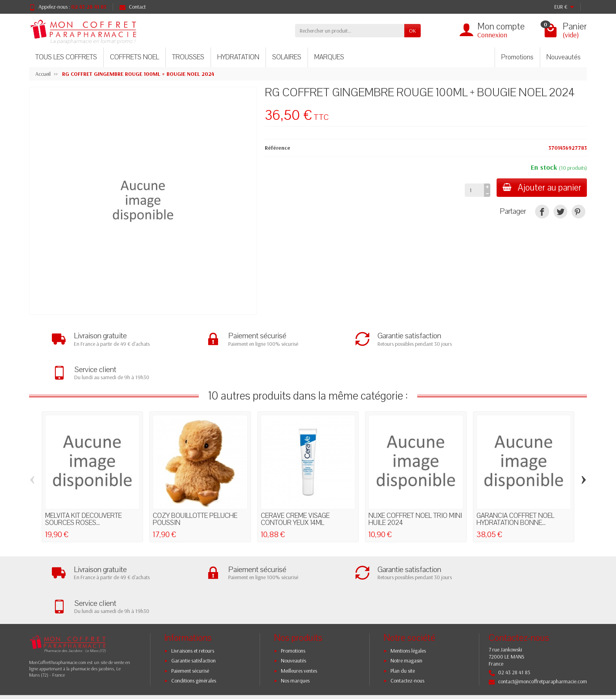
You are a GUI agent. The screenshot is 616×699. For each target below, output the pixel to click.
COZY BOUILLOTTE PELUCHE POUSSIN (195, 486)
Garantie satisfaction (193, 594)
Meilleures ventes (299, 605)
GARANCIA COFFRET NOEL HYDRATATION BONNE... (515, 486)
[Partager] (542, 212)
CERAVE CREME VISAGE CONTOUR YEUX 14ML (295, 486)
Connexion (492, 35)
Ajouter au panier (541, 188)
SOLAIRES (287, 57)
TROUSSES (188, 57)
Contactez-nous (407, 615)
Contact (133, 7)
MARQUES (329, 57)
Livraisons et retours (193, 585)
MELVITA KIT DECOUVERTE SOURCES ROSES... (83, 486)
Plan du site (403, 605)
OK (412, 31)
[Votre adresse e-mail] (292, 645)
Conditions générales (194, 615)
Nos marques (295, 615)
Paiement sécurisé (190, 605)
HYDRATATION (238, 57)
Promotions (517, 57)
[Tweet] (560, 212)
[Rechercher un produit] (350, 31)
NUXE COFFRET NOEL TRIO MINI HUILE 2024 (415, 486)
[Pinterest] (578, 212)
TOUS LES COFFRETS (66, 57)
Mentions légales (408, 585)
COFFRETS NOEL (135, 57)
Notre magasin (406, 594)
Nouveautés (564, 57)
